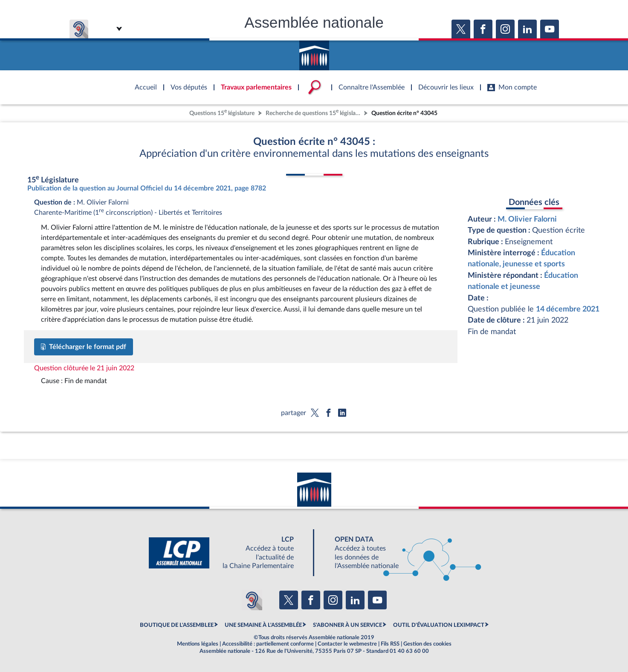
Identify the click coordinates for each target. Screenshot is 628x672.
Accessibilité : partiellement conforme (268, 644)
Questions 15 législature (222, 112)
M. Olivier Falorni (527, 219)
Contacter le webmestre (347, 644)
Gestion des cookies (427, 644)
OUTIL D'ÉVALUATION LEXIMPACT (439, 625)
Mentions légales (198, 644)
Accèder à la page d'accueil (314, 52)
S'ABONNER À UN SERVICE (347, 625)
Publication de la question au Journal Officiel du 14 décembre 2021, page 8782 (147, 188)
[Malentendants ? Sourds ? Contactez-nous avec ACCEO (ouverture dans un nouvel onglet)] (252, 600)
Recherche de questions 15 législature (314, 112)
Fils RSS (390, 644)
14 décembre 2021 (568, 309)
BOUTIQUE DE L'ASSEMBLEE (177, 625)
